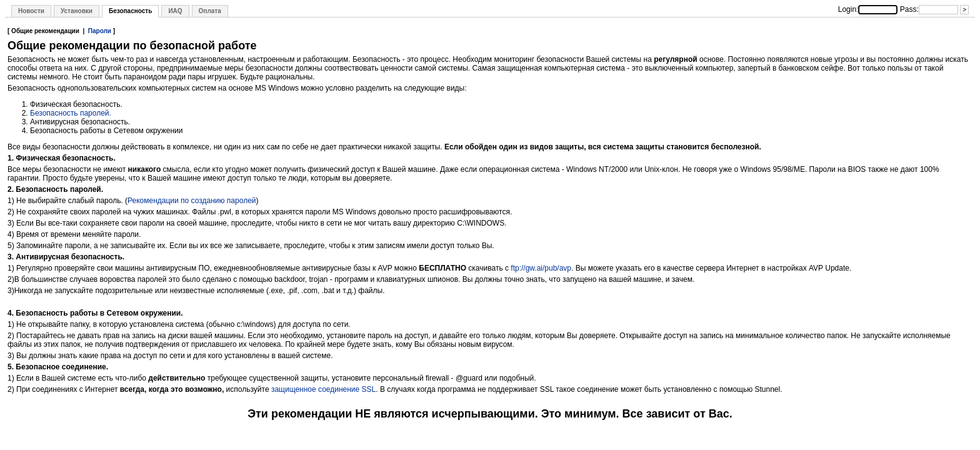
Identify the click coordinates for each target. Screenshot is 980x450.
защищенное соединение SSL (323, 389)
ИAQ (175, 11)
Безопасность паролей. (71, 113)
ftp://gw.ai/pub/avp (541, 268)
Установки (77, 11)
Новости (31, 11)
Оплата (210, 11)
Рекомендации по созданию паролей (192, 201)
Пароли (100, 31)
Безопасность (130, 11)
